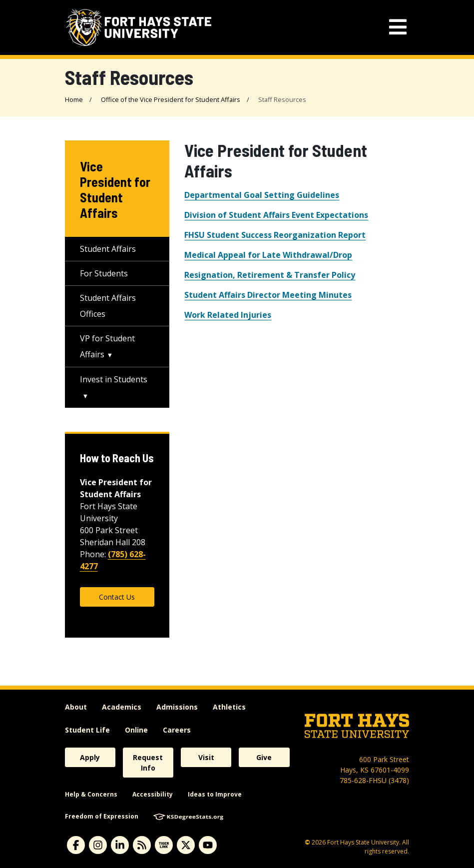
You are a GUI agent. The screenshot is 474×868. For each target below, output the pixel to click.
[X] (186, 845)
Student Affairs (108, 249)
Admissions (177, 707)
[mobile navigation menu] (398, 27)
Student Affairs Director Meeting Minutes (268, 295)
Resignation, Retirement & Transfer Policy (270, 275)
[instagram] (98, 845)
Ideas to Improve (215, 794)
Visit (206, 757)
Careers (177, 730)
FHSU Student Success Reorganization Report (275, 235)
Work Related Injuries (228, 315)
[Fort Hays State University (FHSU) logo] (139, 27)
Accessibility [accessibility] (153, 794)
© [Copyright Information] (307, 842)
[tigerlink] (164, 845)
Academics (122, 707)
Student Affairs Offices (108, 306)
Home (74, 99)
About (76, 707)
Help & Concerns (91, 794)
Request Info (148, 763)
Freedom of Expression (102, 816)
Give (264, 757)
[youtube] (208, 845)
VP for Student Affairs (107, 346)
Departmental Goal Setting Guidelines (262, 195)
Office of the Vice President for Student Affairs (171, 99)
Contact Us (117, 597)
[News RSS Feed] (142, 845)
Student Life (87, 730)
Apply (90, 757)
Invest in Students (114, 379)
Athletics (229, 707)
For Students (104, 273)
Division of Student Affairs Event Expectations (276, 215)
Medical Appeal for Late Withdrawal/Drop (268, 255)
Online (136, 730)
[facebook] (76, 845)
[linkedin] (120, 845)
